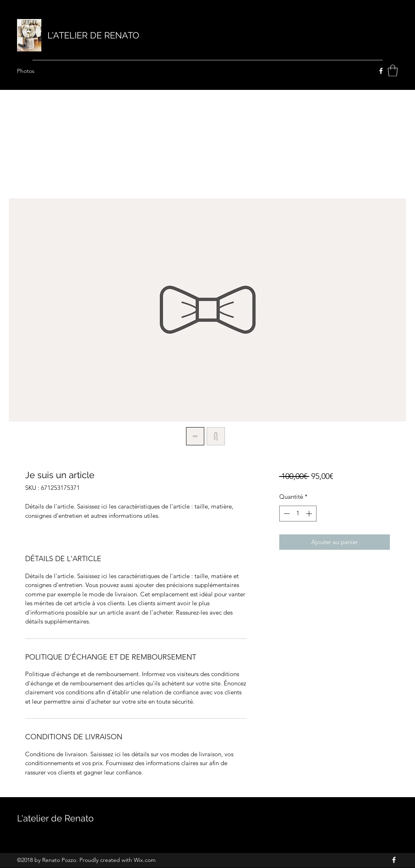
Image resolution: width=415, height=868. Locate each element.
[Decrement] (286, 514)
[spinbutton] (298, 514)
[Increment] (310, 514)
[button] (393, 71)
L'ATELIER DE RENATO (95, 35)
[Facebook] (381, 71)
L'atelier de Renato (57, 818)
